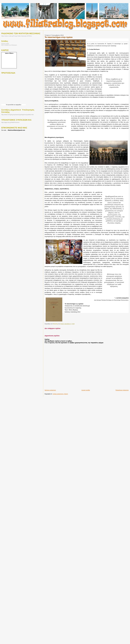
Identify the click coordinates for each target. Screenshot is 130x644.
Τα (7, 105)
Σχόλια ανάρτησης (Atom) (60, 394)
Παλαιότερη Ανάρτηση (122, 390)
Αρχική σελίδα (86, 390)
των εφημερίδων (17, 105)
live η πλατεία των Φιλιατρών (9, 45)
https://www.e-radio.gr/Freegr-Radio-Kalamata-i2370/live (17, 36)
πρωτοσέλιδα (10, 105)
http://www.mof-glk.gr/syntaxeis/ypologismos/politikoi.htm (18, 115)
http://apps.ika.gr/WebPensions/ (10, 122)
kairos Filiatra (9, 53)
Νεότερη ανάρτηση (50, 390)
